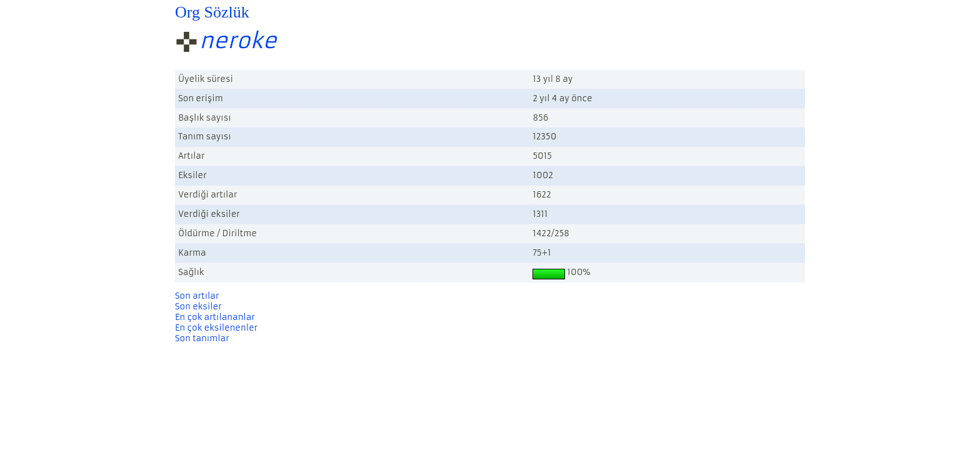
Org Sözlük (212, 12)
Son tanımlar (202, 338)
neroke (238, 41)
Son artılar (197, 296)
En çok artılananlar (215, 317)
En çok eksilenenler (216, 328)
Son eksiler (198, 307)
